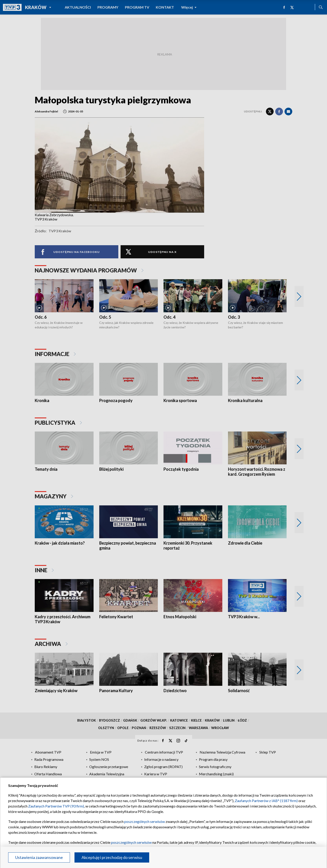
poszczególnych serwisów (145, 821)
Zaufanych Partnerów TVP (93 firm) (56, 806)
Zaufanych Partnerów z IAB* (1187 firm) (266, 801)
